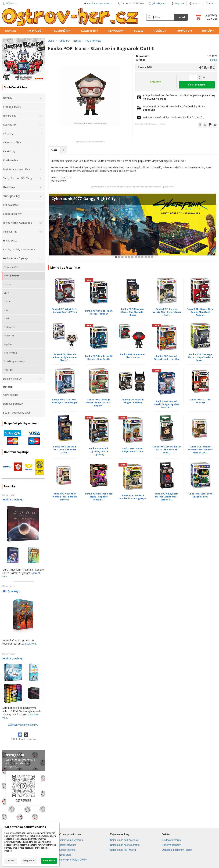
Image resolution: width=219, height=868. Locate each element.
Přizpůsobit (29, 861)
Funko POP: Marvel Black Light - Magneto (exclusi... (99, 497)
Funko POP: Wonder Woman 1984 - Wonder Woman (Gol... (200, 450)
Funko (214, 60)
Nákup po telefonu (66, 850)
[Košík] (206, 17)
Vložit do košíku (197, 85)
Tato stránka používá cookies (25, 827)
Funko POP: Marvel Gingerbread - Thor (133, 450)
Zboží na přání (63, 855)
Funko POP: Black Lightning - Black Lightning (99, 451)
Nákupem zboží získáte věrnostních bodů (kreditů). (173, 117)
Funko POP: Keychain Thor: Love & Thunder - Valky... (65, 450)
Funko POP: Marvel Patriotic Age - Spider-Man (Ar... (167, 404)
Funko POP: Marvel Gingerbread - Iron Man (167, 358)
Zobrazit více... (29, 644)
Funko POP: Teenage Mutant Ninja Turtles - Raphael (99, 403)
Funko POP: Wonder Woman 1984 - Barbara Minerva (65, 497)
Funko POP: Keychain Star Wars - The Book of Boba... (167, 450)
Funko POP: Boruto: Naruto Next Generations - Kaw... (167, 312)
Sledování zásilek (171, 840)
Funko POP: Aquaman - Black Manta (133, 356)
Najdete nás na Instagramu (125, 845)
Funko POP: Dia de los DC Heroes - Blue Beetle (99, 358)
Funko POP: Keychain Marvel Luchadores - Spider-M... (167, 497)
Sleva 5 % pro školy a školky (71, 860)
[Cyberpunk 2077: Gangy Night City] (133, 227)
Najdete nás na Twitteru (123, 850)
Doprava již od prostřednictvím (174, 108)
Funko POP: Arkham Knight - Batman (133, 401)
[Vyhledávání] (160, 17)
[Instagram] (23, 786)
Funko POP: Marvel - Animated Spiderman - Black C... (65, 357)
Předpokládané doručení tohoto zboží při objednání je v (179, 97)
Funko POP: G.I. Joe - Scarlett (201, 401)
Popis (54, 150)
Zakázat (11, 861)
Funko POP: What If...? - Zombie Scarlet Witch (65, 311)
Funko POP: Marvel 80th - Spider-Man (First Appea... (200, 312)
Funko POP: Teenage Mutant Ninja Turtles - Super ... (200, 357)
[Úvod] (70, 17)
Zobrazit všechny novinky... (23, 725)
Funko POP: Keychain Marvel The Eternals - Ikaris (133, 312)
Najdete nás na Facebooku (125, 840)
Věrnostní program (66, 845)
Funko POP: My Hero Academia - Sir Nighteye (133, 497)
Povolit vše (49, 861)
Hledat (181, 17)
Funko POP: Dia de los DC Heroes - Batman (99, 312)
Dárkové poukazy (171, 845)
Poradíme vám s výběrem (70, 840)
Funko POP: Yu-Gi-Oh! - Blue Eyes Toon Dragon (65, 401)
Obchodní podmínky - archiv (177, 850)
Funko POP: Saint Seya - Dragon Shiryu (201, 495)
